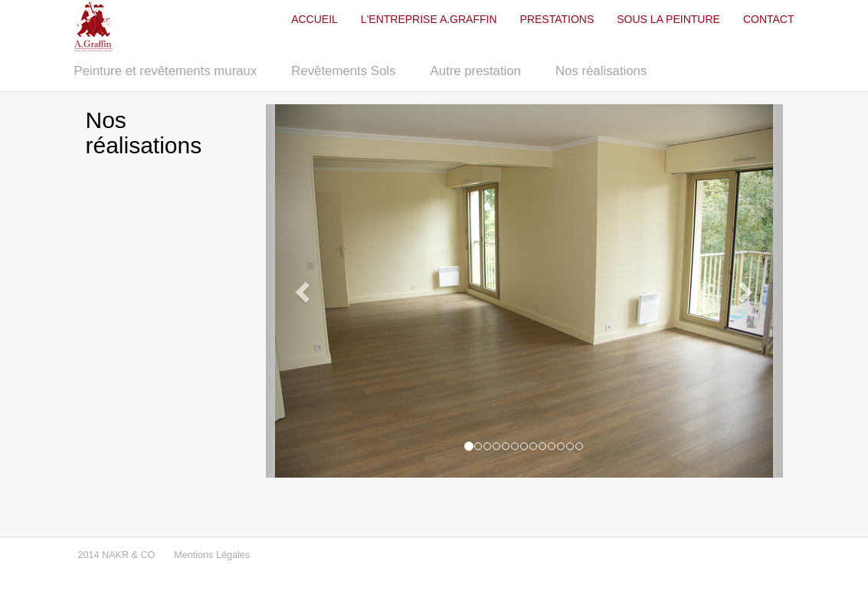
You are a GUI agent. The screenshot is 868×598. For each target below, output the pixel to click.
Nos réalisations (601, 71)
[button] (305, 291)
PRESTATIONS (557, 19)
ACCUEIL (314, 19)
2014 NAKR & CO (117, 555)
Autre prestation (475, 71)
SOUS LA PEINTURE (668, 19)
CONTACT (769, 19)
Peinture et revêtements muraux (166, 71)
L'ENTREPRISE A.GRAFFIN (429, 19)
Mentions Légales (212, 555)
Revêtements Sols (343, 71)
